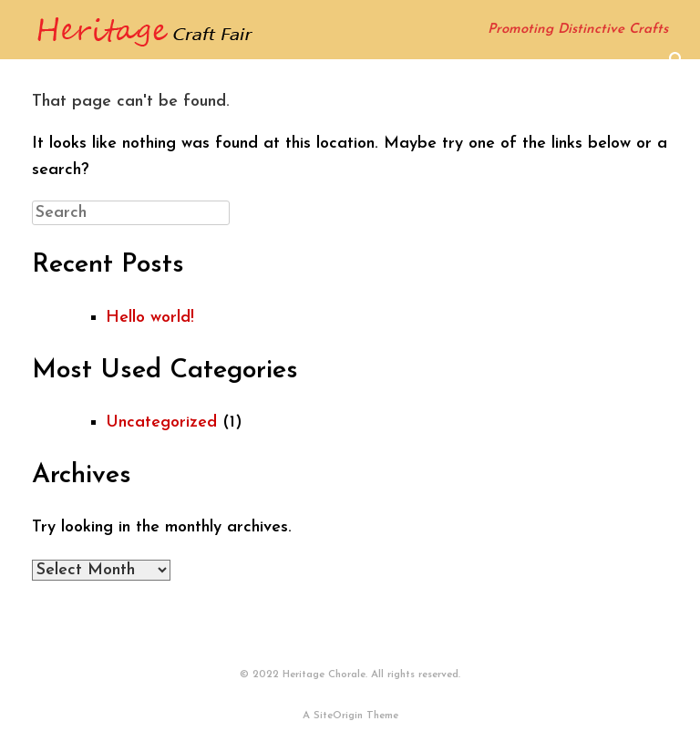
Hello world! (150, 318)
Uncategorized (161, 422)
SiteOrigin (338, 716)
